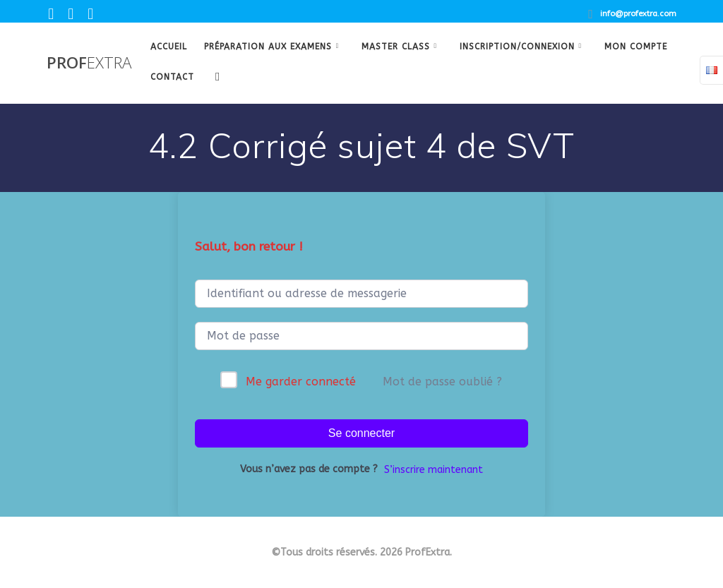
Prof (89, 63)
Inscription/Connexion (517, 47)
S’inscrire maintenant (434, 470)
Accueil (169, 47)
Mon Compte (636, 47)
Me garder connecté (301, 382)
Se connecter (361, 433)
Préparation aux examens (268, 47)
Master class (396, 47)
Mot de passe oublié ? (442, 382)
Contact (172, 77)
